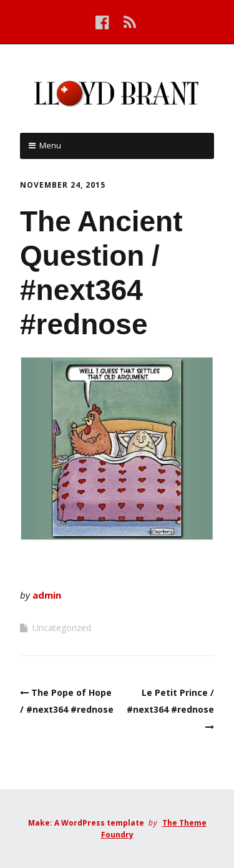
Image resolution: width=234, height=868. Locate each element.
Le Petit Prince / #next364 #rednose (170, 701)
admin (47, 595)
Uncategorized (62, 628)
